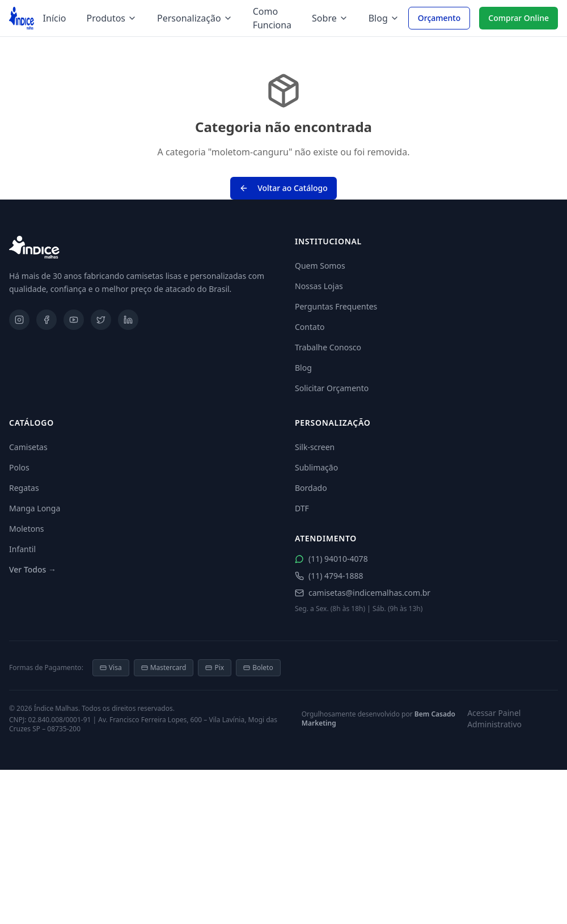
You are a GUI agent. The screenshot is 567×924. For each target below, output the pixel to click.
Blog (384, 18)
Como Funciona (272, 18)
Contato (310, 327)
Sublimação (316, 467)
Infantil (22, 549)
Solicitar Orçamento (332, 388)
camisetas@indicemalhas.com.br (363, 593)
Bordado (311, 488)
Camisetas (28, 447)
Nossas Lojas (319, 286)
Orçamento (439, 18)
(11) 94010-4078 (331, 559)
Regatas (24, 488)
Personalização (195, 18)
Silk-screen (315, 447)
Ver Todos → (33, 569)
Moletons (27, 529)
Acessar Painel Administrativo (494, 719)
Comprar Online (519, 18)
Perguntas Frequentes (336, 306)
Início (55, 18)
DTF (302, 508)
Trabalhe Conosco (328, 347)
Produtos (112, 18)
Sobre (330, 18)
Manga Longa (35, 508)
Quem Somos (320, 266)
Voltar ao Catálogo (283, 188)
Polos (19, 467)
